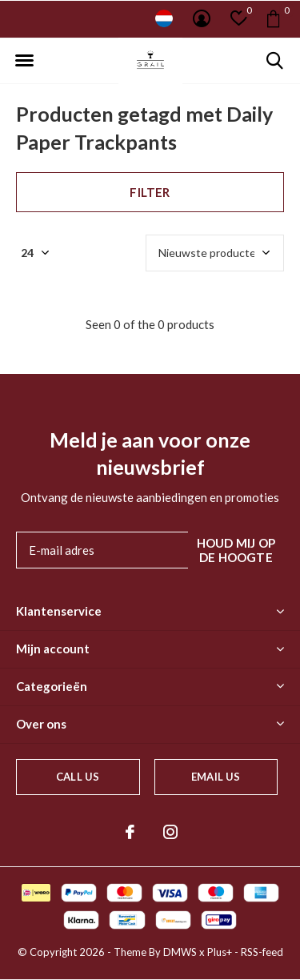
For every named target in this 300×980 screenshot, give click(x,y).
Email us (216, 777)
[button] (24, 61)
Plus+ (220, 952)
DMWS (180, 952)
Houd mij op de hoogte (236, 550)
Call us (78, 777)
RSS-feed (262, 952)
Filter (150, 192)
